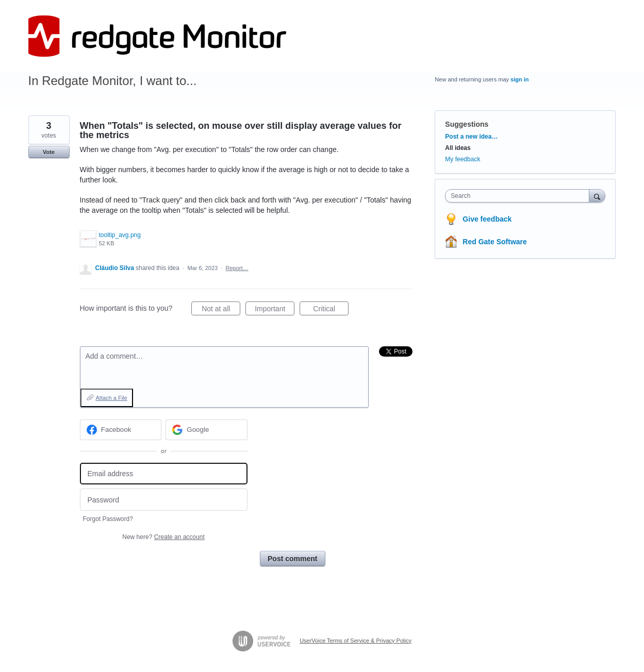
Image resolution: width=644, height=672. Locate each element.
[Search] (597, 196)
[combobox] (519, 196)
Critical (331, 310)
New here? (163, 537)
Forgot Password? (108, 519)
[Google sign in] (207, 430)
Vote (49, 152)
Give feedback (487, 219)
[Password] (164, 500)
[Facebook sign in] (121, 430)
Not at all (221, 310)
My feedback (463, 159)
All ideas (458, 148)
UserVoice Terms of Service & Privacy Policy (356, 641)
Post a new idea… (471, 137)
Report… (237, 268)
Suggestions (467, 124)
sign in (519, 79)
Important (275, 310)
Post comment (292, 559)
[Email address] (164, 474)
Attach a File (112, 398)
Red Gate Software (494, 242)
